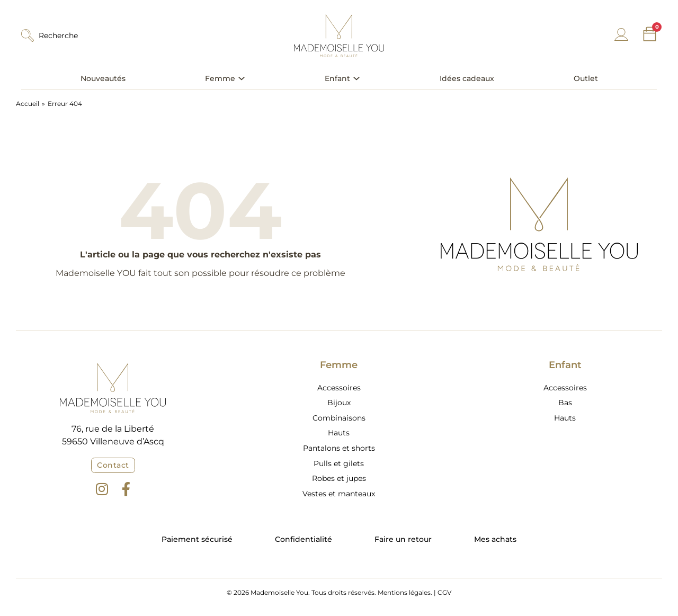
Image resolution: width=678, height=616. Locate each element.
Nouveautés (103, 78)
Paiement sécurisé (197, 539)
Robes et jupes (339, 478)
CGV (444, 592)
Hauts (339, 433)
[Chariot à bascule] (650, 34)
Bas (565, 403)
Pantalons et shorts (339, 448)
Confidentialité (304, 539)
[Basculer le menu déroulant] (242, 78)
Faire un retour (403, 539)
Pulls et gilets (339, 463)
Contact (113, 465)
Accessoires (339, 388)
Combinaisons (339, 418)
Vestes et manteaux (339, 494)
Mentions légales (404, 592)
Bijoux (339, 403)
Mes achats (495, 539)
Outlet (586, 78)
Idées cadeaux (467, 78)
